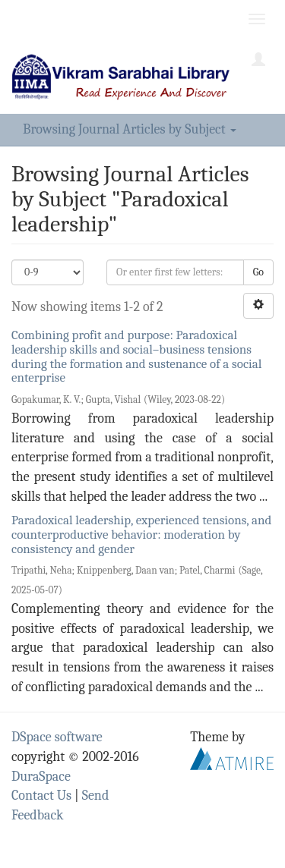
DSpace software (57, 737)
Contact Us (41, 796)
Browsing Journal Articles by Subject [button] (130, 129)
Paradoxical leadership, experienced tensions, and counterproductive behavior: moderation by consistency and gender (141, 534)
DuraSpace (41, 777)
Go (258, 272)
